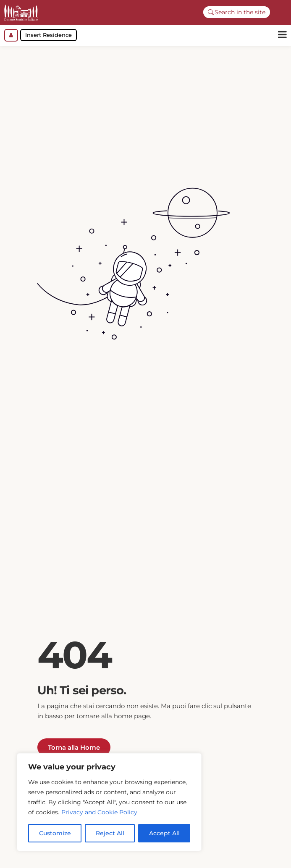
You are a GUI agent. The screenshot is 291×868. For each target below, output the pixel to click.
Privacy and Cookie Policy (99, 812)
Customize (55, 833)
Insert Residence (48, 35)
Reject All (110, 833)
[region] (109, 802)
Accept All (164, 833)
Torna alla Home (74, 752)
